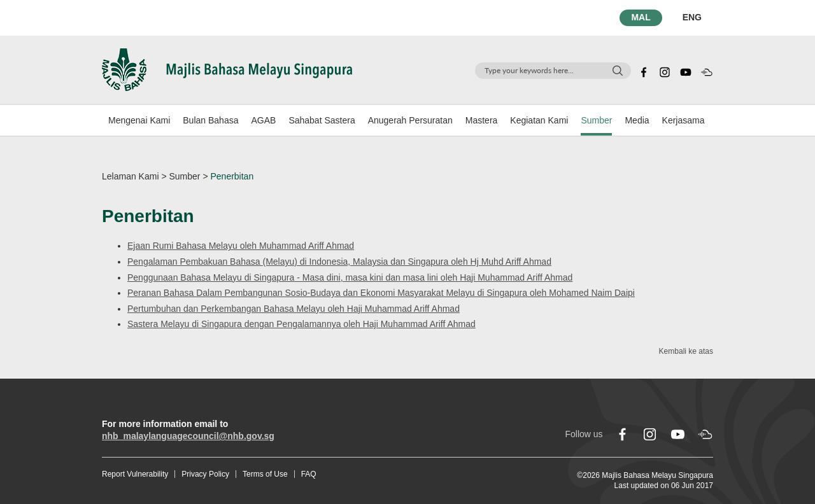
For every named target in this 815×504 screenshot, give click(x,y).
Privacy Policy (205, 474)
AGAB (263, 120)
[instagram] (665, 71)
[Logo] (227, 69)
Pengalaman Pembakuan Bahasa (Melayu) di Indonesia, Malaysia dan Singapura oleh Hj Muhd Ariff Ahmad (339, 262)
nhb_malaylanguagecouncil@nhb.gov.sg (188, 436)
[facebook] (644, 71)
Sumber (596, 120)
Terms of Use (265, 474)
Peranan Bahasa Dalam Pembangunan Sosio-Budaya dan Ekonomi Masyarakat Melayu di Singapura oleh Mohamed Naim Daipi (381, 293)
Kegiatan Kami (539, 120)
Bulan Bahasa (210, 120)
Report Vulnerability (135, 474)
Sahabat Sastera (322, 120)
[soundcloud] (707, 71)
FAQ (309, 474)
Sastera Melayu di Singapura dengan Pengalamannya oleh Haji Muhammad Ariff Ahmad (301, 324)
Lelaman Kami (131, 176)
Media (637, 120)
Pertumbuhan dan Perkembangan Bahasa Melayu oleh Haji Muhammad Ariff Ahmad (294, 309)
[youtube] (686, 71)
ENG (692, 17)
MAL (641, 17)
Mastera (482, 120)
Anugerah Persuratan (410, 120)
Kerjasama (684, 120)
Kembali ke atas (686, 351)
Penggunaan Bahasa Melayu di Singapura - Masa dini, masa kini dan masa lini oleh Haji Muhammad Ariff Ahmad (350, 277)
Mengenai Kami (139, 120)
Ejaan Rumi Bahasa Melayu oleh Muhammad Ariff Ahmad (241, 246)
